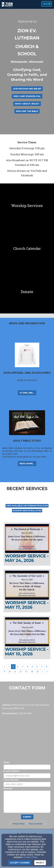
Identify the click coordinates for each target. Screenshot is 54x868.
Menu (47, 4)
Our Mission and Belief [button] (27, 89)
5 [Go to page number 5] (32, 667)
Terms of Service (35, 824)
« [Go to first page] (4, 667)
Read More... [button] (27, 464)
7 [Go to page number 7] (42, 667)
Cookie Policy (31, 857)
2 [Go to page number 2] (18, 667)
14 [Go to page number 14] (32, 671)
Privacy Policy (19, 824)
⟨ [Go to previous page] (9, 667)
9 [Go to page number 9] (4, 671)
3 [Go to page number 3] (23, 667)
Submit (27, 817)
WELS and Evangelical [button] (27, 96)
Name (7, 762)
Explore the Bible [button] (27, 111)
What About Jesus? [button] (27, 104)
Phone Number (11, 780)
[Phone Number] (27, 784)
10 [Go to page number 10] (10, 671)
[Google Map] (27, 737)
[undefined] (27, 205)
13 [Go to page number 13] (26, 671)
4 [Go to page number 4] (27, 667)
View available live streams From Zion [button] (27, 506)
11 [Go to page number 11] (15, 671)
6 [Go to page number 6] (37, 667)
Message (8, 788)
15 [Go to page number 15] (38, 671)
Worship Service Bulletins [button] (27, 511)
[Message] (27, 802)
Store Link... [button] (27, 393)
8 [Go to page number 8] (47, 667)
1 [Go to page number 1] (13, 667)
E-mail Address (11, 771)
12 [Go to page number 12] (21, 671)
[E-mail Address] (27, 776)
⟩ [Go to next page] (43, 671)
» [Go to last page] (47, 671)
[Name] (27, 767)
